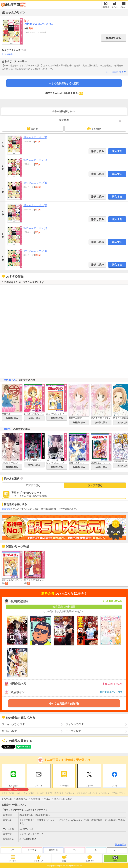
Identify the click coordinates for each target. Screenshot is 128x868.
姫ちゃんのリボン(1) (35, 137)
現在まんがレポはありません (64, 93)
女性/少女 (32, 850)
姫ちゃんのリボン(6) (35, 251)
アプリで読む (33, 485)
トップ (11, 850)
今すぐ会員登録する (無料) (64, 83)
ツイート (7, 747)
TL (75, 850)
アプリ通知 (64, 786)
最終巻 (32, 129)
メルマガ (39, 786)
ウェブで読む (95, 485)
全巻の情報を (64, 111)
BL (96, 850)
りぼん (7, 429)
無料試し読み (114, 38)
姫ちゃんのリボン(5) (35, 228)
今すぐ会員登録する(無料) (64, 704)
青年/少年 (53, 850)
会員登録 (6, 509)
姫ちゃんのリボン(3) (35, 183)
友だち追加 (14, 786)
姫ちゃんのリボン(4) (35, 205)
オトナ (117, 850)
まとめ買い (95, 129)
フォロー (89, 786)
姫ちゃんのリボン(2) (35, 160)
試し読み (99, 151)
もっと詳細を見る (116, 72)
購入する (117, 151)
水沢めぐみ (39, 24)
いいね (115, 786)
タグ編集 (8, 54)
